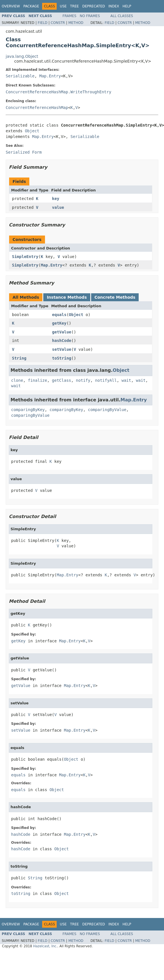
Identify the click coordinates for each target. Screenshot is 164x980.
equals (59, 315)
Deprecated (94, 6)
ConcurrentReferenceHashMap (37, 108)
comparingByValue (107, 410)
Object (32, 131)
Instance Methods (67, 297)
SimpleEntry (25, 257)
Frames (70, 16)
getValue (62, 332)
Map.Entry (50, 76)
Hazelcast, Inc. (45, 946)
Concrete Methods (115, 297)
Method (76, 23)
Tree (74, 6)
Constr (58, 23)
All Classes (122, 16)
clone (17, 380)
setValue (62, 349)
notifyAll (106, 380)
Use (63, 6)
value (58, 207)
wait (126, 380)
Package (31, 6)
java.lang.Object (22, 56)
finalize (37, 380)
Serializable (20, 76)
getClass (61, 380)
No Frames (90, 16)
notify (83, 380)
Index (114, 6)
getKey (59, 323)
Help (127, 6)
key (56, 199)
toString (62, 358)
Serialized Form (24, 152)
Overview (11, 6)
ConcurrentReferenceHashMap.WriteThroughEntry (59, 92)
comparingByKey (28, 410)
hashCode (62, 341)
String (19, 358)
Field (42, 23)
